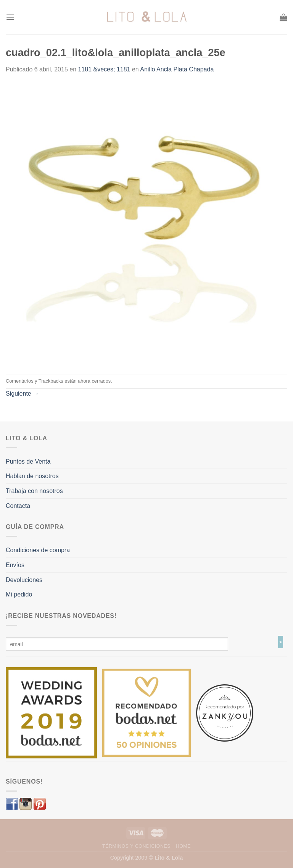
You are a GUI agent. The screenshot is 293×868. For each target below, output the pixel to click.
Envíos (15, 565)
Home (183, 846)
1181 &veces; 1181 (104, 69)
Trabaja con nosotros (34, 491)
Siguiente (22, 394)
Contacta (18, 506)
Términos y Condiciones (136, 846)
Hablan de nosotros (32, 476)
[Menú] (10, 17)
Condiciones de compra (38, 550)
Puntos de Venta (28, 461)
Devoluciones (24, 580)
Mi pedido (19, 594)
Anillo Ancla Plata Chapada (177, 69)
